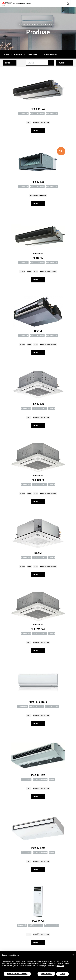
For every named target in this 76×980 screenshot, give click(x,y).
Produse (18, 54)
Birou (29, 122)
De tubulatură (52, 113)
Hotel (36, 272)
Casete (52, 408)
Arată (35, 131)
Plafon (52, 779)
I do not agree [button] (46, 974)
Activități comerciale (41, 122)
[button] (73, 955)
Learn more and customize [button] (17, 974)
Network (68, 4)
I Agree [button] (62, 974)
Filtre (8, 63)
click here (60, 966)
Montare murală (52, 706)
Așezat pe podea (52, 925)
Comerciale (32, 54)
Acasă (6, 54)
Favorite (62, 63)
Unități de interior (50, 54)
